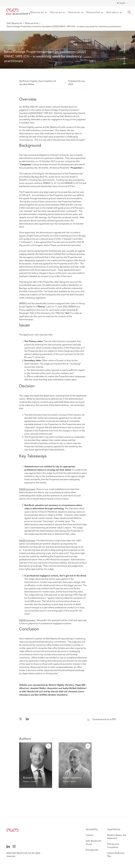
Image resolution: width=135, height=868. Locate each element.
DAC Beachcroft (14, 23)
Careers (90, 835)
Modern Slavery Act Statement (117, 837)
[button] (129, 12)
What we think (32, 23)
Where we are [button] (37, 13)
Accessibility (92, 829)
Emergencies (92, 850)
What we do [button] (74, 13)
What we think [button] (93, 13)
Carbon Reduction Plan (116, 855)
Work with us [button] (112, 13)
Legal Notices (114, 829)
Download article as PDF (104, 719)
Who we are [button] (56, 13)
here (32, 123)
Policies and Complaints (113, 846)
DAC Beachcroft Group (94, 843)
